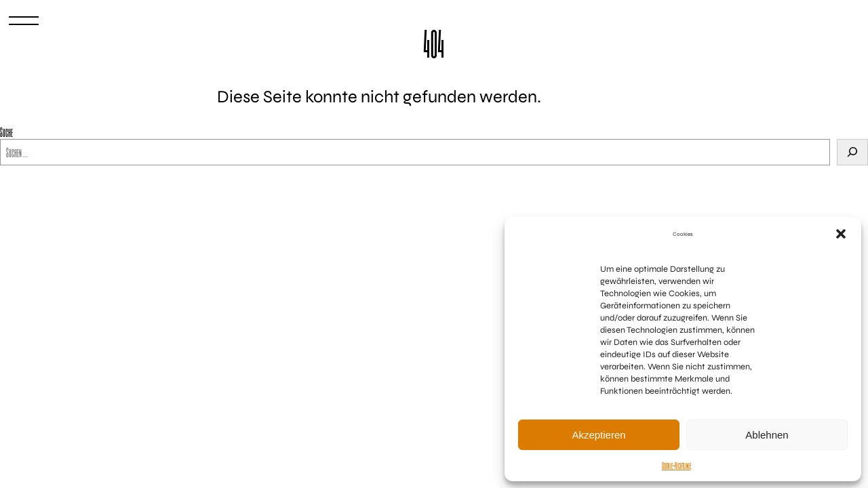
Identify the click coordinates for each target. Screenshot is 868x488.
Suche (6, 132)
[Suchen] (852, 152)
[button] (841, 234)
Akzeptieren (598, 435)
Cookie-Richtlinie (676, 466)
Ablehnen (767, 435)
